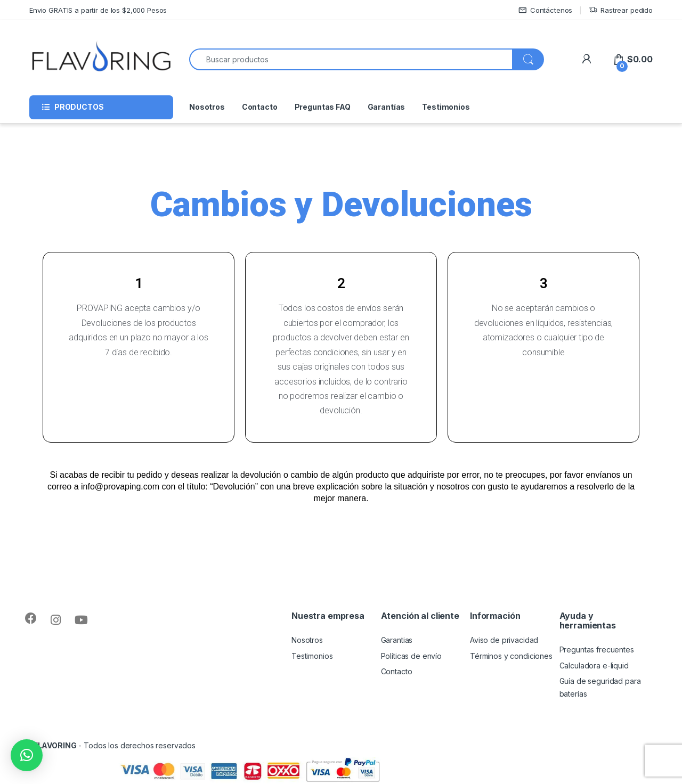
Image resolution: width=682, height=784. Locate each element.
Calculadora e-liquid (594, 665)
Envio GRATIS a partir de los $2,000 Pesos (98, 10)
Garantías (387, 107)
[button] (27, 755)
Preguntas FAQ (323, 107)
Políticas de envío (411, 656)
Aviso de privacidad (504, 640)
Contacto (260, 107)
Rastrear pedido (621, 10)
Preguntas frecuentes (597, 650)
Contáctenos (545, 10)
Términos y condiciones (511, 656)
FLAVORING (55, 745)
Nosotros (207, 107)
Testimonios (446, 107)
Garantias (397, 640)
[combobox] (351, 59)
